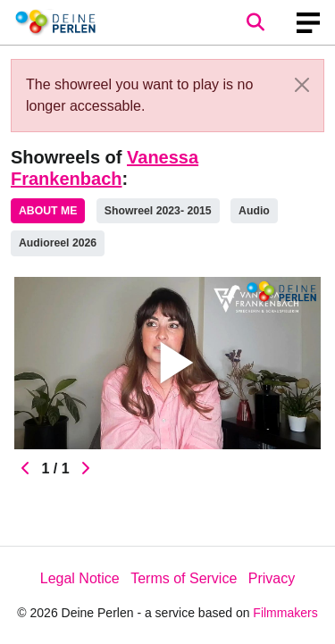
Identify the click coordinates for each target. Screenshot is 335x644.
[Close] (302, 85)
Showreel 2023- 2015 (158, 211)
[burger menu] (308, 23)
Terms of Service (184, 578)
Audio (254, 211)
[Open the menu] (255, 22)
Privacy (272, 578)
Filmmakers (285, 613)
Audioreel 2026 (58, 243)
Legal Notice (80, 578)
